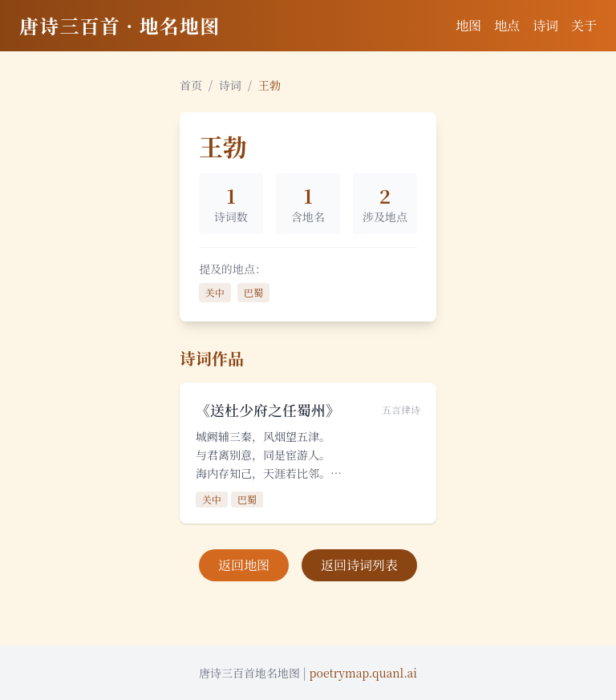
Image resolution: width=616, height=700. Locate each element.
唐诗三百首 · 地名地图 (120, 25)
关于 (584, 25)
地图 (468, 25)
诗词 (545, 25)
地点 (507, 25)
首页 (191, 85)
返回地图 (244, 565)
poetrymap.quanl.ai (363, 673)
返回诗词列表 (359, 565)
